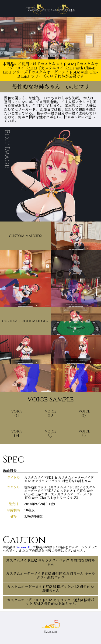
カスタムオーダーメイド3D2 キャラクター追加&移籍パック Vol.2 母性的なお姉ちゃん (51, 602)
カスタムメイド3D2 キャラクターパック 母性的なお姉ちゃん (50, 562)
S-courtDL (24, 547)
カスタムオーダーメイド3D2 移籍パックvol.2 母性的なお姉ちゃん (50, 589)
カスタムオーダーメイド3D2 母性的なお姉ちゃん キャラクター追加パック (50, 576)
